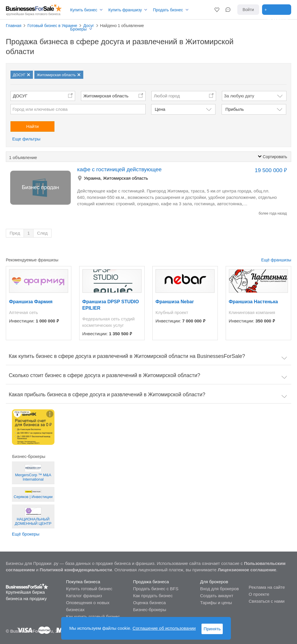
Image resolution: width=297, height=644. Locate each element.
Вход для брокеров (219, 589)
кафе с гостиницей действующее (119, 169)
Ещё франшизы (276, 260)
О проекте (259, 594)
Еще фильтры (26, 139)
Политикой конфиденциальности (76, 570)
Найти (32, 126)
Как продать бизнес (153, 596)
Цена (160, 109)
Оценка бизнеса (149, 603)
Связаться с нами (267, 601)
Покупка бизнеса (83, 582)
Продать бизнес (168, 10)
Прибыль (235, 109)
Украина (92, 178)
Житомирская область (106, 96)
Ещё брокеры (26, 534)
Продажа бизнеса (151, 582)
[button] (217, 10)
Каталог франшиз (84, 596)
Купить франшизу (125, 10)
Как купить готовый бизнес (93, 617)
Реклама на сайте (267, 587)
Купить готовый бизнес (89, 589)
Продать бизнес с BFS (156, 589)
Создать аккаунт (217, 596)
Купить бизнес (84, 10)
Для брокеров (214, 582)
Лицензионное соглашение (247, 570)
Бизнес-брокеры (150, 610)
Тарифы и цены (216, 603)
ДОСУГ (20, 96)
